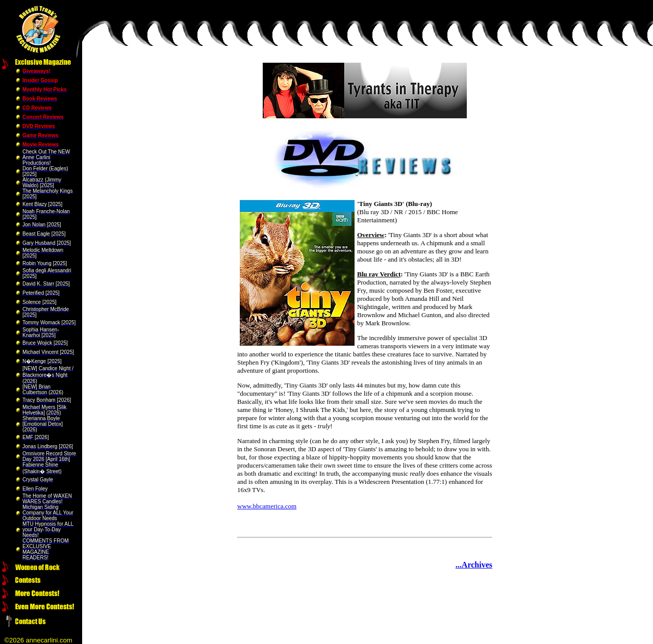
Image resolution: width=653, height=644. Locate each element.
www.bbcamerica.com (267, 506)
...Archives (474, 565)
